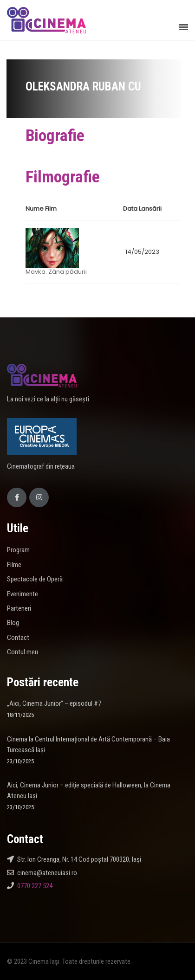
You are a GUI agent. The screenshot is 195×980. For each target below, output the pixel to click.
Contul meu (23, 652)
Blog (13, 623)
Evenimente (23, 594)
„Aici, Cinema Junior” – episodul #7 (54, 703)
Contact (18, 638)
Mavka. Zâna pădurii (56, 272)
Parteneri (19, 608)
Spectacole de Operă (35, 579)
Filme (14, 565)
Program (18, 550)
